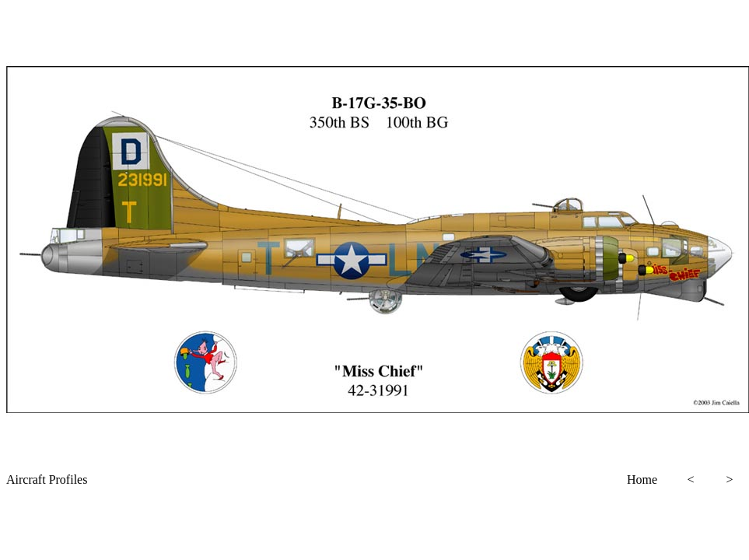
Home (642, 479)
